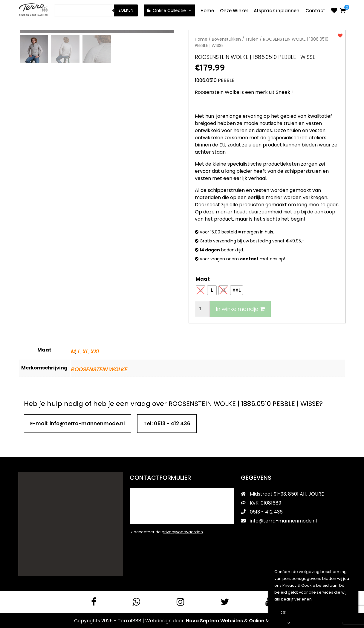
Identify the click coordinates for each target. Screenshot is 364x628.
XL (85, 351)
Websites (232, 620)
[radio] (201, 290)
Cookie (308, 585)
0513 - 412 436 (262, 512)
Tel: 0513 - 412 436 (167, 423)
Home (207, 11)
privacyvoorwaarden (182, 532)
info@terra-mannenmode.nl (279, 521)
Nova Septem (202, 620)
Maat (203, 279)
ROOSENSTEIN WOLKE (99, 369)
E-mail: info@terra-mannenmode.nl (78, 423)
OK (284, 612)
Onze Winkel (234, 11)
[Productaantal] (202, 309)
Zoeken (126, 10)
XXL (95, 351)
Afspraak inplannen (277, 11)
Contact (315, 11)
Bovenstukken (226, 39)
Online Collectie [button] (172, 10)
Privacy (289, 585)
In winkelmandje (240, 309)
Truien (252, 39)
